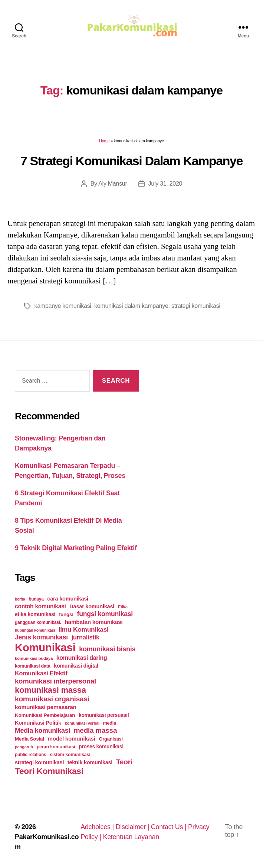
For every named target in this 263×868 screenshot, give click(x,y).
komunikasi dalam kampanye (131, 306)
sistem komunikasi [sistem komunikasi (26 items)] (70, 754)
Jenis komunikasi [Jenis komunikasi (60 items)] (41, 637)
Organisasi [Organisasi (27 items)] (111, 739)
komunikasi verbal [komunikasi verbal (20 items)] (82, 723)
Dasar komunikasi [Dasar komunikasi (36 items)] (92, 606)
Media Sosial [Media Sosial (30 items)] (29, 739)
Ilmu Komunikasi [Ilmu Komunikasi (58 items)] (84, 629)
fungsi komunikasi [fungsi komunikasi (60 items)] (105, 614)
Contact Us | (170, 827)
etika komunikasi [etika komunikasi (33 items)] (35, 614)
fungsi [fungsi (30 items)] (66, 614)
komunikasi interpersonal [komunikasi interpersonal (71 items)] (55, 681)
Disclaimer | (133, 827)
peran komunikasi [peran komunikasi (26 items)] (56, 747)
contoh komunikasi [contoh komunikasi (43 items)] (40, 606)
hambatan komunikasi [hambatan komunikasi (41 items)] (94, 622)
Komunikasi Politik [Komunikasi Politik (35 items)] (38, 723)
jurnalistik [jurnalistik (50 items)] (86, 637)
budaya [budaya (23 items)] (36, 599)
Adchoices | (98, 827)
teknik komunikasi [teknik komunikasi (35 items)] (90, 762)
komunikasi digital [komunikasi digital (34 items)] (76, 666)
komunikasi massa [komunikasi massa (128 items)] (50, 690)
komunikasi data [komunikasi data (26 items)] (33, 666)
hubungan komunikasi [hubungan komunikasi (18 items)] (35, 630)
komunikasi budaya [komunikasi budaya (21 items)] (34, 658)
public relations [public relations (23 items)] (30, 755)
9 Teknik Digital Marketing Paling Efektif (76, 548)
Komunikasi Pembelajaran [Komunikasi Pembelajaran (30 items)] (45, 715)
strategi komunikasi (196, 306)
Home (104, 141)
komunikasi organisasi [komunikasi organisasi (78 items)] (52, 699)
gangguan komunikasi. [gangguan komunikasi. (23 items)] (38, 622)
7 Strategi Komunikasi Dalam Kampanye (131, 161)
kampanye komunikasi (63, 306)
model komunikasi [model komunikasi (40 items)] (71, 739)
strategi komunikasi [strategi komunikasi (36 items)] (39, 762)
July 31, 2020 (165, 184)
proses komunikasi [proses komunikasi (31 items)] (101, 746)
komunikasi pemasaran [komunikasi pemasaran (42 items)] (46, 707)
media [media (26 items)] (110, 723)
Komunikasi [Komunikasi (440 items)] (45, 647)
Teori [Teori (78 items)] (124, 762)
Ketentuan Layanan (131, 837)
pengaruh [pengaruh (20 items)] (24, 747)
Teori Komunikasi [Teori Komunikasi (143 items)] (49, 771)
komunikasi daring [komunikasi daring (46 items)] (82, 658)
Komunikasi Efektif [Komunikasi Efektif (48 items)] (41, 673)
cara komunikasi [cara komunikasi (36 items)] (68, 599)
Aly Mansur (113, 184)
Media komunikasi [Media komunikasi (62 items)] (42, 731)
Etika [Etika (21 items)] (123, 607)
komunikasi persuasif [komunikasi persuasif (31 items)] (104, 715)
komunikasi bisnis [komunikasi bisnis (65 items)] (107, 649)
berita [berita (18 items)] (20, 599)
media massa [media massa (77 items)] (95, 730)
